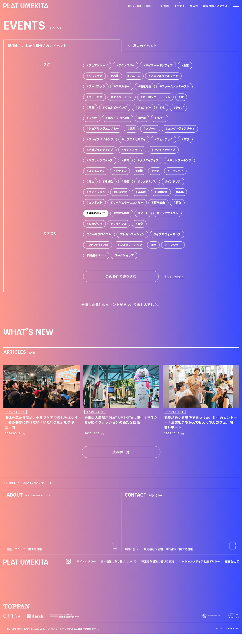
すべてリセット (174, 276)
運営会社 (232, 561)
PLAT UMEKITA (11, 483)
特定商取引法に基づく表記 (158, 561)
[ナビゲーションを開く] (236, 6)
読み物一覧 (121, 452)
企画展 (165, 6)
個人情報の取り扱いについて (118, 561)
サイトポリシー (86, 561)
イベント (180, 6)
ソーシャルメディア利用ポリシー (200, 561)
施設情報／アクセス (215, 6)
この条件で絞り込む (121, 276)
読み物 (194, 6)
